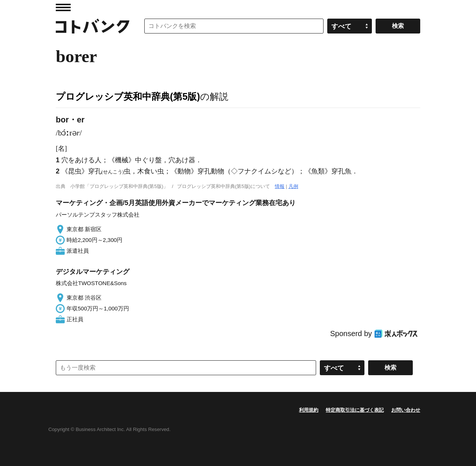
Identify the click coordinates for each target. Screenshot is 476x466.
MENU (63, 7)
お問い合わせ (406, 410)
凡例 (293, 186)
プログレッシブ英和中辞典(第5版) (128, 96)
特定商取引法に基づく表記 (355, 410)
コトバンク (93, 26)
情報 (280, 186)
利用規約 (309, 410)
